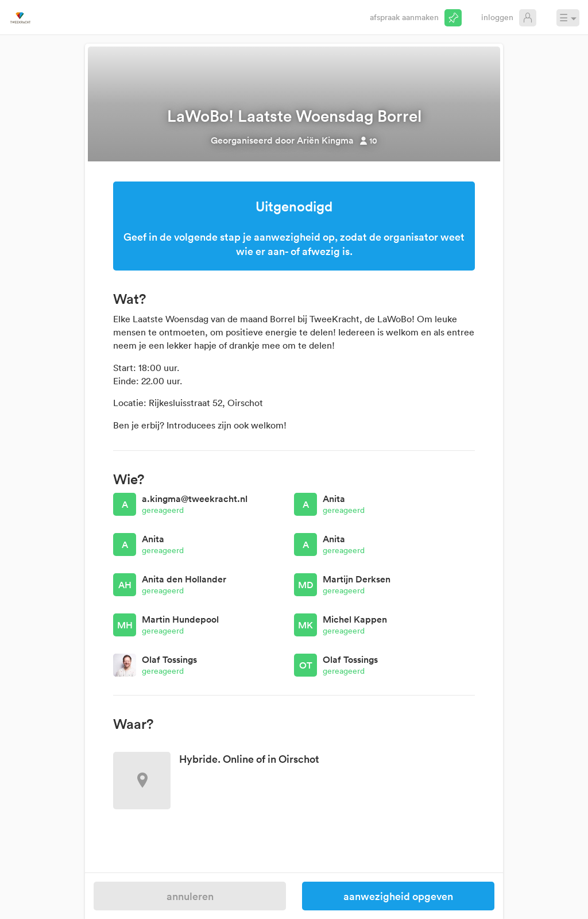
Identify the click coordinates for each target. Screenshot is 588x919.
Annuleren (190, 896)
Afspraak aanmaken (404, 17)
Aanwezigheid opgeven (398, 896)
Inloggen (497, 17)
